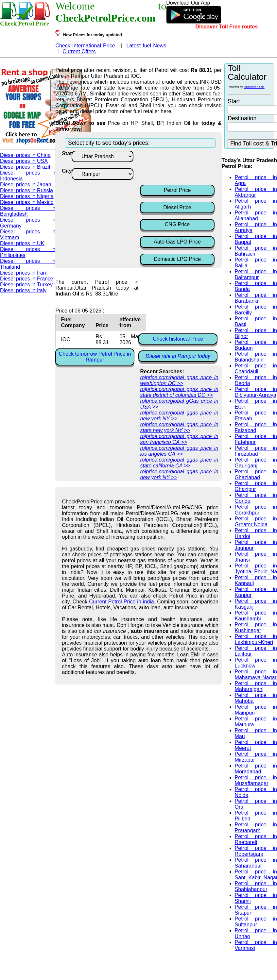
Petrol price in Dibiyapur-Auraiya (256, 392)
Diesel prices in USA (24, 161)
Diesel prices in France (27, 279)
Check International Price (85, 46)
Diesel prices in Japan (26, 185)
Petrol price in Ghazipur (256, 486)
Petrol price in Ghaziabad (256, 474)
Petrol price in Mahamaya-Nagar (256, 675)
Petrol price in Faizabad (256, 427)
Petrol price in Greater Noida (256, 522)
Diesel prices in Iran (23, 273)
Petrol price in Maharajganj (256, 686)
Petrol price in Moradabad (256, 769)
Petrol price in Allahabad (256, 216)
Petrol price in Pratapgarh (256, 828)
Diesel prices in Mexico (27, 202)
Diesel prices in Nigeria (27, 196)
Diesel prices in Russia (26, 190)
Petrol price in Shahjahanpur (256, 886)
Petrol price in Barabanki (256, 298)
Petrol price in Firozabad (256, 451)
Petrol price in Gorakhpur (256, 510)
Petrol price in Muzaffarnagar (256, 780)
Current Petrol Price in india (121, 602)
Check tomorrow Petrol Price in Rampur (95, 357)
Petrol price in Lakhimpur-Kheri (256, 639)
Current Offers (79, 51)
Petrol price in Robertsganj (256, 851)
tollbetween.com (254, 87)
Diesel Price (177, 207)
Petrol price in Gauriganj (256, 463)
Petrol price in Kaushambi (256, 616)
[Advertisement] (192, 167)
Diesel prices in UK (22, 243)
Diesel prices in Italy (23, 290)
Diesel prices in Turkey (26, 285)
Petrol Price (177, 190)
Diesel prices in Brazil (25, 167)
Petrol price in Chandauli (256, 369)
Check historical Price (178, 339)
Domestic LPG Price (177, 259)
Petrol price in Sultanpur (256, 922)
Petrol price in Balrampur (256, 274)
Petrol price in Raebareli (256, 839)
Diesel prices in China (25, 155)
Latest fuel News (146, 46)
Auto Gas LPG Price (177, 242)
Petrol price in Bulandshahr (256, 357)
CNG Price (177, 224)
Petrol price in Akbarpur (256, 192)
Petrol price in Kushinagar (256, 627)
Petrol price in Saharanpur (256, 863)
